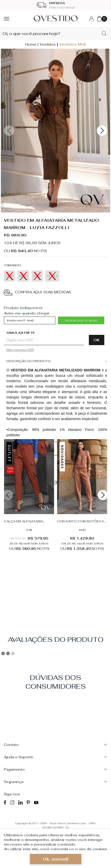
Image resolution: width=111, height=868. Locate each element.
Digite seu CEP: (53, 333)
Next (102, 131)
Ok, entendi (55, 859)
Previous (9, 131)
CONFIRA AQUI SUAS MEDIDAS (37, 292)
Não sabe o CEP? (55, 350)
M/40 (82, 530)
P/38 (29, 530)
